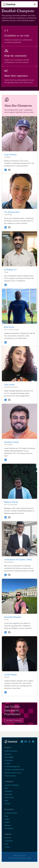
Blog (6, 816)
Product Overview (11, 751)
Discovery (8, 754)
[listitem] (22, 742)
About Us (8, 838)
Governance (9, 760)
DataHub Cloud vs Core (13, 773)
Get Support (9, 829)
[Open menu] (35, 4)
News (6, 844)
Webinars (8, 825)
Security (29, 858)
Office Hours (9, 798)
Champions (8, 791)
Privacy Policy (12, 858)
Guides (7, 819)
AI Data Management (12, 767)
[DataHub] (9, 4)
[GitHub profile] (9, 170)
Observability (9, 757)
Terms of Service (21, 858)
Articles (7, 822)
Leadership (8, 841)
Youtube (7, 804)
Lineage (7, 764)
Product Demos (10, 776)
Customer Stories (11, 813)
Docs (6, 788)
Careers (7, 847)
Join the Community (11, 785)
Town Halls (8, 794)
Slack (6, 801)
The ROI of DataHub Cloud (14, 770)
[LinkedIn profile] (6, 170)
